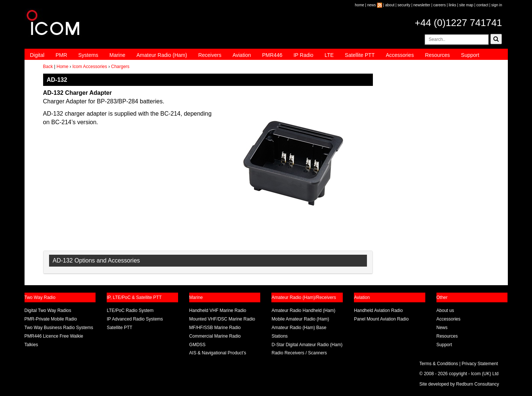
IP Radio (303, 55)
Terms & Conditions (439, 364)
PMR (61, 55)
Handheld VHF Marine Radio (218, 310)
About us (445, 310)
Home (62, 67)
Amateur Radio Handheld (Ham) (303, 310)
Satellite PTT (360, 55)
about (390, 5)
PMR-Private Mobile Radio (51, 319)
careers (440, 5)
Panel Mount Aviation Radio (381, 319)
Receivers (210, 55)
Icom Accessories (90, 67)
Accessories (400, 55)
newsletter (422, 5)
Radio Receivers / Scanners (299, 353)
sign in (497, 5)
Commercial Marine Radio (215, 336)
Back (48, 67)
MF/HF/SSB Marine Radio (215, 328)
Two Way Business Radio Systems (59, 328)
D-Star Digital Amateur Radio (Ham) (307, 345)
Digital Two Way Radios (48, 310)
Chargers (120, 67)
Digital (37, 55)
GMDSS (197, 345)
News (442, 328)
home (360, 5)
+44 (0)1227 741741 (459, 23)
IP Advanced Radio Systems (135, 319)
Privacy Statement (480, 364)
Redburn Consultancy (478, 384)
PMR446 (272, 55)
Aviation (242, 55)
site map (466, 5)
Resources (437, 55)
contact (482, 5)
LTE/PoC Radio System (130, 310)
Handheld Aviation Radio (378, 310)
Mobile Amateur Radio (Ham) (300, 319)
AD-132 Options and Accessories (96, 260)
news (372, 5)
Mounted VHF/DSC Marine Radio (222, 319)
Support (470, 55)
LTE (329, 55)
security (404, 5)
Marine (117, 55)
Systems (88, 55)
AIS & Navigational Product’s (218, 353)
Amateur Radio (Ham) (162, 55)
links (452, 5)
